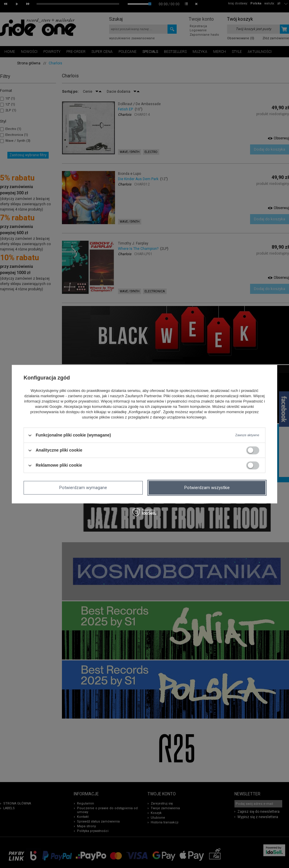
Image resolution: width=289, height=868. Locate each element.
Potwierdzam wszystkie (207, 488)
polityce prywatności (81, 402)
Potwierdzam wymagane (83, 488)
